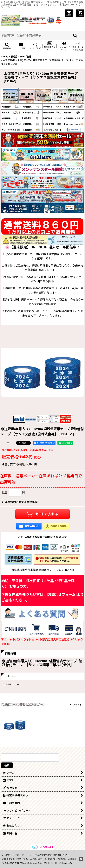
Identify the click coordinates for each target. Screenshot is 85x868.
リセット (76, 705)
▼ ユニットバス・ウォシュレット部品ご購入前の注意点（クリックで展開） (42, 642)
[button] (7, 46)
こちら (69, 863)
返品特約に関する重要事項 (20, 502)
